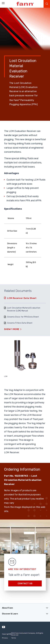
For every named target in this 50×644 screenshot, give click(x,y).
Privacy (5, 638)
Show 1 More (12, 329)
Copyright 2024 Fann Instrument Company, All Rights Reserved (23, 634)
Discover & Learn (10, 614)
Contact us (25, 583)
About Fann (7, 608)
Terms (14, 638)
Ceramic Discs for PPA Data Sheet (23, 317)
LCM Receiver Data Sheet (22, 298)
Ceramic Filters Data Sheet (20, 323)
